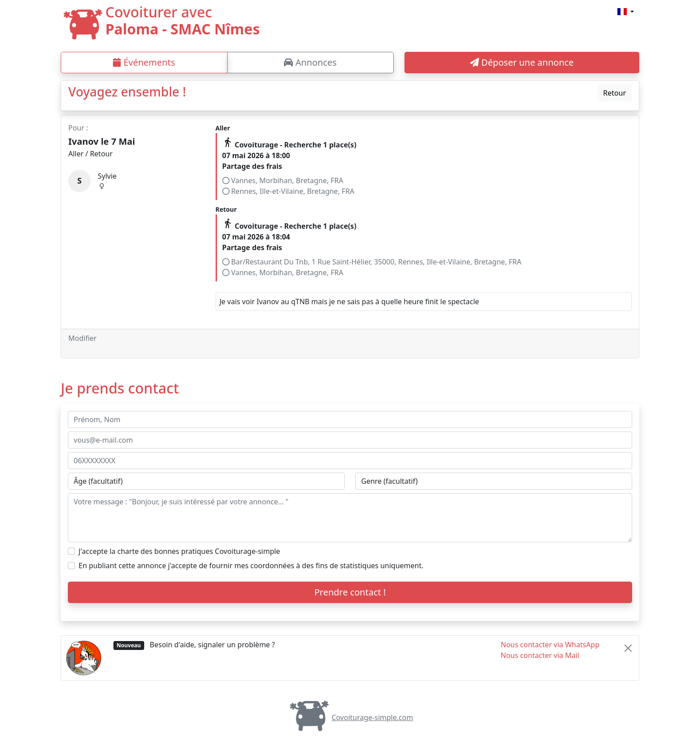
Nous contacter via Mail (540, 655)
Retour (615, 93)
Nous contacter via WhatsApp (550, 645)
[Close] (628, 648)
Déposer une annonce (522, 62)
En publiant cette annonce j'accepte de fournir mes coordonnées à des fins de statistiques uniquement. (251, 566)
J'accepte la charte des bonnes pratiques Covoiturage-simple (179, 551)
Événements (144, 62)
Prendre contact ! (350, 592)
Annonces (310, 62)
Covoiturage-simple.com (350, 717)
